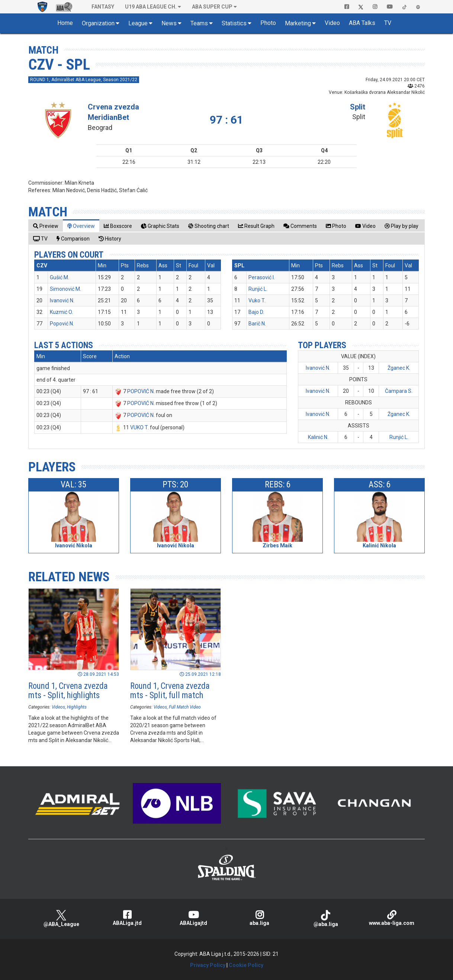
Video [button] (332, 23)
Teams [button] (199, 23)
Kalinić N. (318, 437)
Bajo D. (256, 312)
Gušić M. (60, 277)
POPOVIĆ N (140, 391)
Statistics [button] (234, 23)
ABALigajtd (193, 918)
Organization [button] (98, 23)
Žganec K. (399, 368)
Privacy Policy (208, 965)
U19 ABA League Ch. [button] (151, 7)
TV (388, 23)
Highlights (77, 707)
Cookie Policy (246, 965)
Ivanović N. (62, 300)
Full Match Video (185, 707)
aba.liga (260, 918)
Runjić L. (258, 289)
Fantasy (103, 7)
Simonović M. (65, 289)
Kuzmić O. (61, 312)
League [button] (138, 23)
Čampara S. (399, 391)
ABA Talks (362, 23)
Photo (268, 23)
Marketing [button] (298, 23)
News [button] (169, 23)
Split (358, 107)
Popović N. (62, 324)
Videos (58, 707)
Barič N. (257, 324)
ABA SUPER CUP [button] (212, 7)
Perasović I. (262, 277)
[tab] (46, 226)
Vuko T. (257, 300)
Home (65, 23)
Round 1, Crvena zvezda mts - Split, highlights (68, 691)
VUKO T (139, 427)
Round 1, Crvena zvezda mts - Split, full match (170, 691)
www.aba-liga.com (392, 918)
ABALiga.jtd (128, 918)
